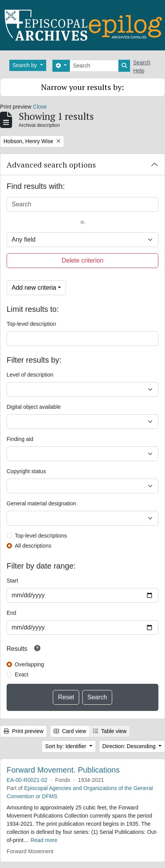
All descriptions (33, 546)
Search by (25, 65)
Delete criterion (83, 260)
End (11, 613)
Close (40, 107)
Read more (44, 840)
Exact (22, 674)
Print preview (23, 731)
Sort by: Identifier (66, 746)
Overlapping (30, 664)
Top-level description (31, 324)
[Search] (94, 66)
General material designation (41, 503)
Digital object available (34, 407)
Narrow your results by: (82, 87)
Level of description (30, 375)
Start (12, 581)
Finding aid (20, 439)
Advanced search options (51, 165)
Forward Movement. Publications (63, 770)
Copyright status (26, 471)
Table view (110, 731)
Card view (70, 731)
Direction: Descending (130, 746)
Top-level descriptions (41, 536)
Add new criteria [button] (34, 288)
